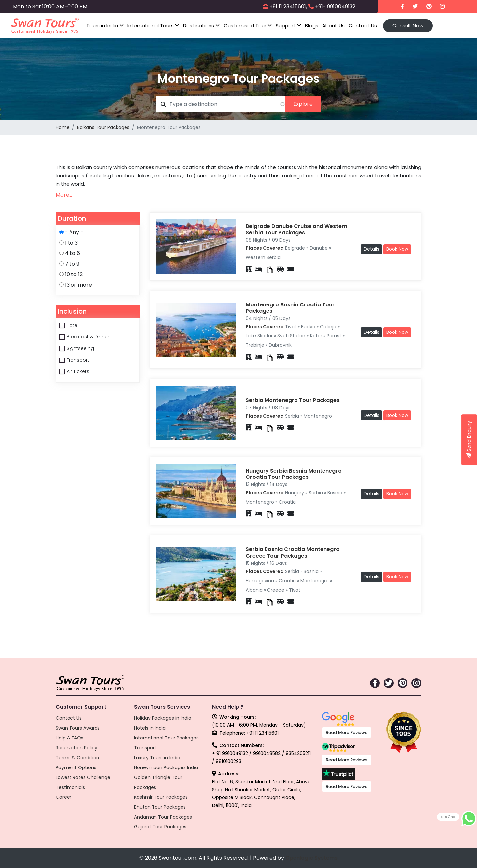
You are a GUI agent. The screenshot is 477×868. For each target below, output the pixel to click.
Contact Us (363, 26)
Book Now (397, 249)
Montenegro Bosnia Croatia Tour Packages (290, 308)
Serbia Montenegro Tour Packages (293, 400)
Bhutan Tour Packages (160, 807)
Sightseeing (80, 348)
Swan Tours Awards (78, 728)
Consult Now (408, 26)
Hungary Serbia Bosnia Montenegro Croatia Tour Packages (294, 474)
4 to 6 (72, 253)
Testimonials (70, 787)
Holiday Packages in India (163, 718)
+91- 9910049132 (335, 6)
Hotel (72, 325)
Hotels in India (150, 728)
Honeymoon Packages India (166, 767)
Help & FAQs (70, 738)
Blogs (312, 26)
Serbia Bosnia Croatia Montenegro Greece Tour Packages (293, 552)
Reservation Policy (76, 748)
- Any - (74, 232)
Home (63, 127)
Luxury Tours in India (157, 758)
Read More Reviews (347, 732)
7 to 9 (72, 264)
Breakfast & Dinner (88, 337)
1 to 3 (71, 243)
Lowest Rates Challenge (83, 777)
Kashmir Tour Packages (161, 797)
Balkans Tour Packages (103, 127)
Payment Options (76, 767)
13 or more (78, 285)
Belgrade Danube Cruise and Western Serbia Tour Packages (296, 229)
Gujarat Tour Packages (160, 827)
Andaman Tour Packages (163, 817)
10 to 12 (74, 274)
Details (371, 249)
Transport (78, 360)
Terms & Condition (77, 758)
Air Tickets (78, 371)
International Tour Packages (166, 738)
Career (64, 797)
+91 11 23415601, (288, 6)
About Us (333, 26)
